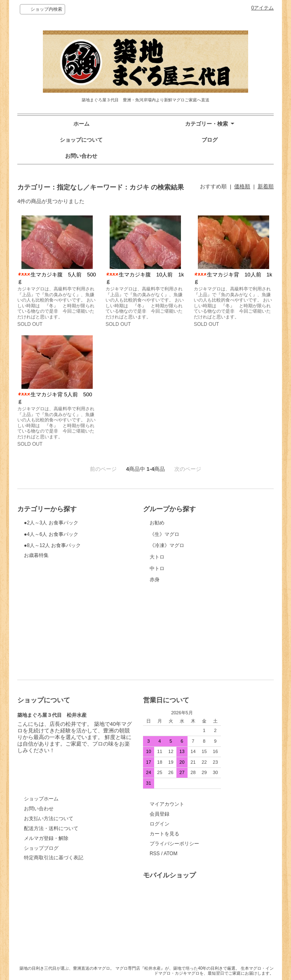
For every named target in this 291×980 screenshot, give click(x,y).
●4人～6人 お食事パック (55, 552)
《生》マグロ (181, 552)
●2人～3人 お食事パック (55, 528)
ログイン (160, 824)
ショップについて (81, 140)
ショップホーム (41, 799)
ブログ (210, 140)
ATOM (171, 854)
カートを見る (164, 834)
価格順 (242, 186)
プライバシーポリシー (174, 844)
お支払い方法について (49, 819)
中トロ (181, 625)
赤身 (181, 649)
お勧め (181, 528)
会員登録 (160, 814)
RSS (155, 854)
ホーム (81, 124)
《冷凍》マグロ (181, 577)
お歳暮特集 (36, 594)
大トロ (181, 600)
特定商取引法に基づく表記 (54, 858)
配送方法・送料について (51, 828)
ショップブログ (41, 848)
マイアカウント (167, 804)
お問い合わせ (81, 156)
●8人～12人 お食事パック (55, 577)
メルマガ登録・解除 (46, 838)
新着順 (266, 186)
